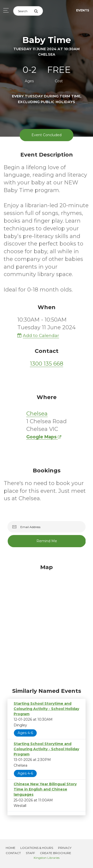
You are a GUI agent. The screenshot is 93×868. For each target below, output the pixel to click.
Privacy (65, 848)
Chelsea (37, 414)
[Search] (24, 11)
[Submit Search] (38, 11)
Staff (30, 853)
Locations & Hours (37, 848)
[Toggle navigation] (5, 10)
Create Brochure (56, 853)
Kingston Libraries (47, 858)
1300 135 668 (47, 364)
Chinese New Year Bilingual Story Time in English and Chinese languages (45, 789)
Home (11, 848)
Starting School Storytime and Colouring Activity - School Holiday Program (46, 709)
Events (83, 10)
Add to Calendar (38, 335)
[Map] (46, 625)
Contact (13, 853)
